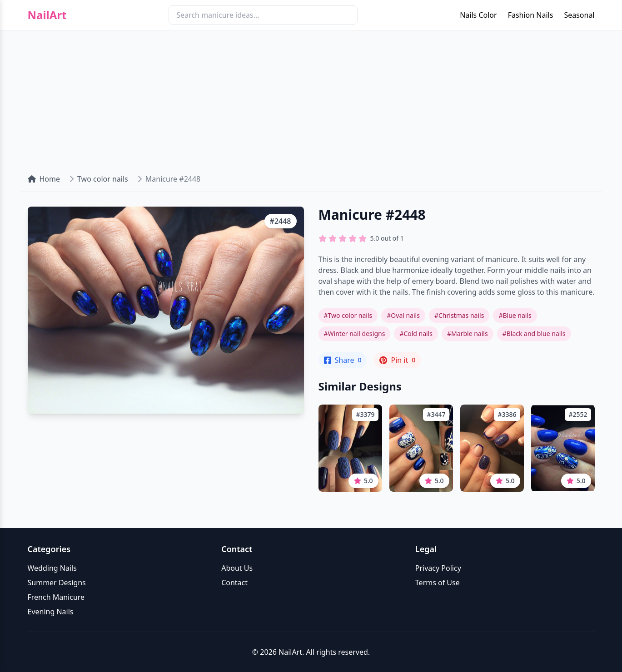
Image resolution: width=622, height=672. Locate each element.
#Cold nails (416, 334)
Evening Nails (51, 612)
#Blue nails (515, 315)
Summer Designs (57, 583)
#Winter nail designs (355, 334)
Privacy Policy (438, 568)
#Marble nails (468, 334)
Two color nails (103, 179)
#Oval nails (403, 315)
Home (44, 179)
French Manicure (56, 597)
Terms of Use (438, 583)
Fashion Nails (531, 15)
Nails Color (478, 15)
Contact (234, 583)
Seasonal (579, 15)
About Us (237, 568)
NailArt (47, 15)
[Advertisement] (311, 98)
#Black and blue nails (534, 334)
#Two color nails (348, 315)
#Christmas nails (459, 315)
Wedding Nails (52, 568)
